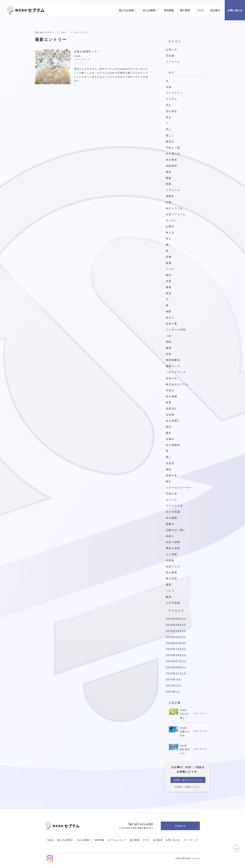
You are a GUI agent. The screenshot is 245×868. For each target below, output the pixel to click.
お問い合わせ (173, 840)
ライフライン (174, 93)
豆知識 (170, 55)
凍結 (169, 469)
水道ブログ (173, 566)
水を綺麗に (173, 420)
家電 (169, 263)
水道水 (170, 390)
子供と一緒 (173, 147)
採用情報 (100, 840)
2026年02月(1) (176, 637)
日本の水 (172, 378)
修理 (169, 348)
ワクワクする (174, 506)
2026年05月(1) (176, 619)
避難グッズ (173, 366)
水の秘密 (172, 518)
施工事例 (135, 840)
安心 (169, 105)
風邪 (169, 584)
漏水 (169, 433)
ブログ (146, 840)
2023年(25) (174, 685)
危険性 (170, 196)
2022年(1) (173, 691)
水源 (169, 281)
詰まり (170, 317)
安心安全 (172, 111)
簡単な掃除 (173, 548)
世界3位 (171, 408)
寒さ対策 (172, 578)
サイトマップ (190, 840)
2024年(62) (174, 679)
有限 (169, 311)
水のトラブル (174, 208)
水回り (170, 536)
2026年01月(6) (176, 643)
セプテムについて (117, 840)
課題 (169, 178)
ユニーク (172, 499)
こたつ (170, 591)
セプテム (172, 99)
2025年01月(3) (176, 673)
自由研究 (172, 166)
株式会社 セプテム (44, 32)
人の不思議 (173, 603)
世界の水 (172, 475)
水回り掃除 (173, 542)
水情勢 (170, 415)
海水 (169, 427)
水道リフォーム (176, 214)
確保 (169, 287)
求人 (169, 238)
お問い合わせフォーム (188, 780)
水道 (169, 87)
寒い (169, 457)
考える (170, 232)
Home (51, 840)
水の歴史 (172, 159)
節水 (169, 275)
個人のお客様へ (66, 840)
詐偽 (169, 202)
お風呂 (170, 226)
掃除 (169, 342)
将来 (169, 293)
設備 (169, 257)
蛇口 (169, 481)
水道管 (170, 463)
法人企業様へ (84, 840)
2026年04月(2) (176, 625)
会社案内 (158, 840)
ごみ (170, 335)
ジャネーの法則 (176, 329)
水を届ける (173, 153)
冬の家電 (172, 572)
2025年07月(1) (176, 661)
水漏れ (170, 439)
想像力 (170, 524)
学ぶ (169, 129)
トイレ (170, 269)
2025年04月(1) (176, 667)
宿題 (169, 184)
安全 (169, 117)
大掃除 (170, 560)
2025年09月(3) (176, 655)
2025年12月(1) (176, 649)
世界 (169, 402)
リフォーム (173, 61)
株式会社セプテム (177, 384)
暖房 (169, 597)
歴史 (169, 172)
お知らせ (172, 49)
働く (169, 244)
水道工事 (172, 323)
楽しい (170, 135)
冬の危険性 (173, 445)
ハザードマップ (176, 372)
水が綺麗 (172, 396)
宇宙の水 (172, 493)
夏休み (170, 141)
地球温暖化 (173, 360)
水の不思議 (173, 512)
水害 (169, 354)
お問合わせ (180, 826)
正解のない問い (176, 530)
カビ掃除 (172, 554)
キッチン (172, 220)
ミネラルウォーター (179, 487)
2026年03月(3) (176, 631)
